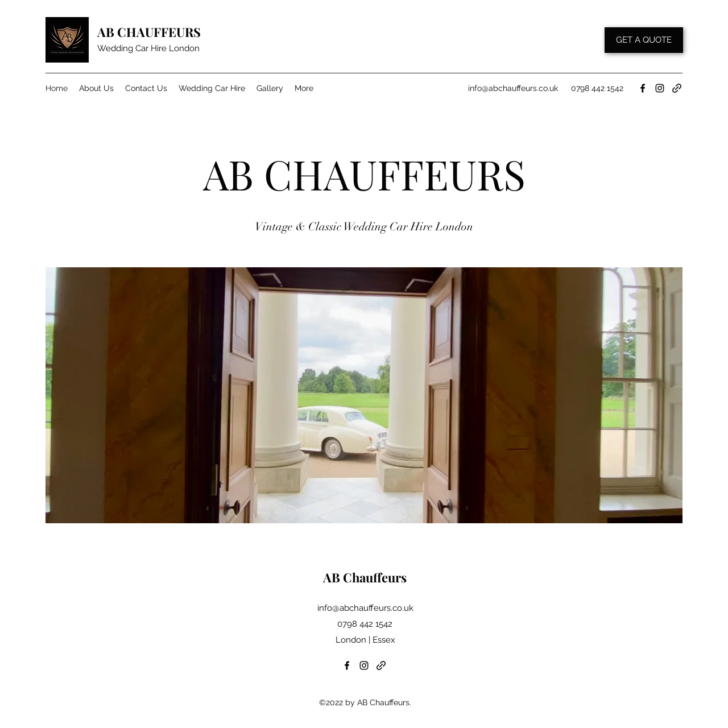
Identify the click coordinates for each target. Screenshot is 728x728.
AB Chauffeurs (365, 577)
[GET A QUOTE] (644, 40)
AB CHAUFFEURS (149, 32)
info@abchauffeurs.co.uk (513, 88)
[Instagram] (660, 88)
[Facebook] (643, 88)
